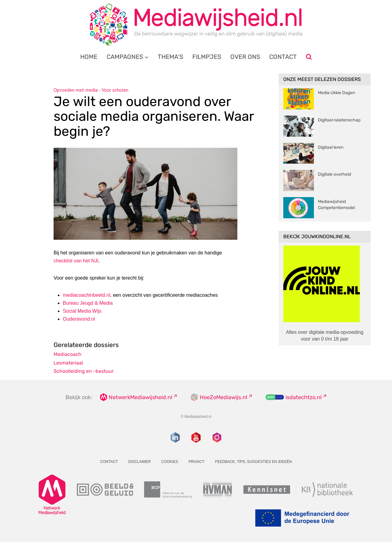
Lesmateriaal (68, 363)
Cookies (170, 462)
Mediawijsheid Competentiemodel (336, 205)
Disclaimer (139, 462)
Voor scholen (115, 90)
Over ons (245, 57)
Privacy (197, 462)
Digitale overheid (334, 174)
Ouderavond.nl (79, 319)
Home (89, 57)
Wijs (82, 311)
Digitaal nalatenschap (339, 120)
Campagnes (125, 57)
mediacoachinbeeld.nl (87, 295)
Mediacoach (68, 354)
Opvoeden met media (76, 90)
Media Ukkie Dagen (336, 93)
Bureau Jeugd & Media (88, 303)
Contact (283, 57)
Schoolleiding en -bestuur (84, 371)
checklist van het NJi (76, 261)
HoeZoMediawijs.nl (223, 397)
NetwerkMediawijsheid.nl (140, 397)
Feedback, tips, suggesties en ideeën (253, 462)
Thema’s (170, 57)
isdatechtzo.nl (303, 397)
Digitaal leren (331, 147)
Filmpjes (207, 57)
